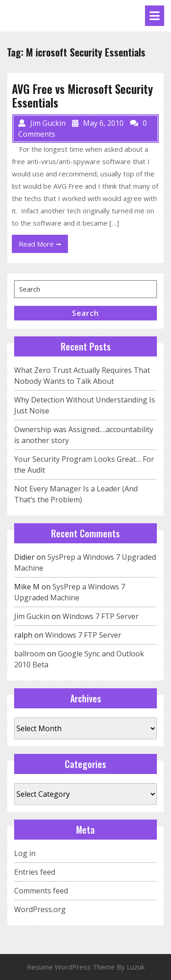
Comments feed (41, 891)
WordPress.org (40, 909)
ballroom (30, 654)
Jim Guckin (32, 616)
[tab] (155, 16)
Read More (43, 245)
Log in (25, 853)
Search (85, 313)
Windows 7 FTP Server (101, 616)
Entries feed (35, 872)
